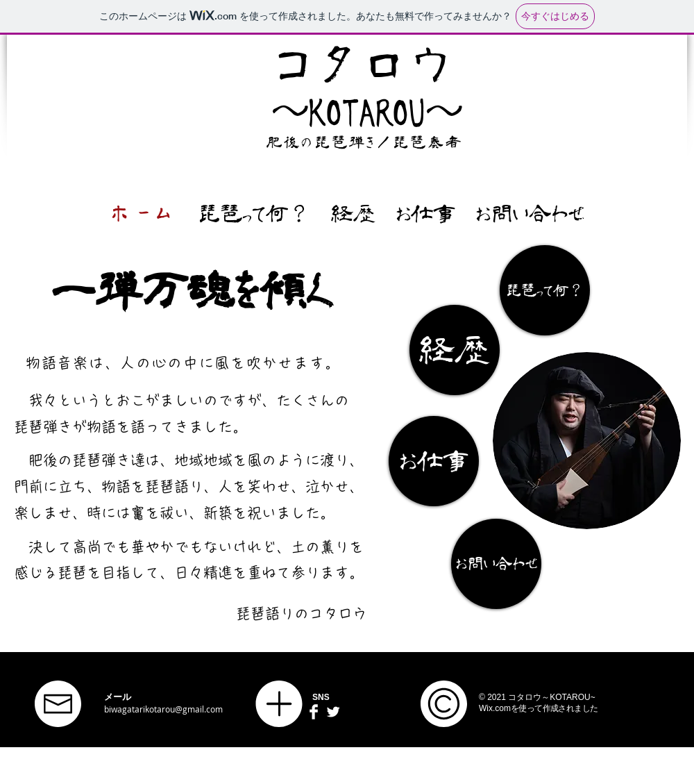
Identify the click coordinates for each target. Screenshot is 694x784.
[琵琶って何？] (545, 290)
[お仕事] (434, 461)
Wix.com (495, 708)
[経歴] (455, 350)
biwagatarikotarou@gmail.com (163, 709)
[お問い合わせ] (496, 564)
